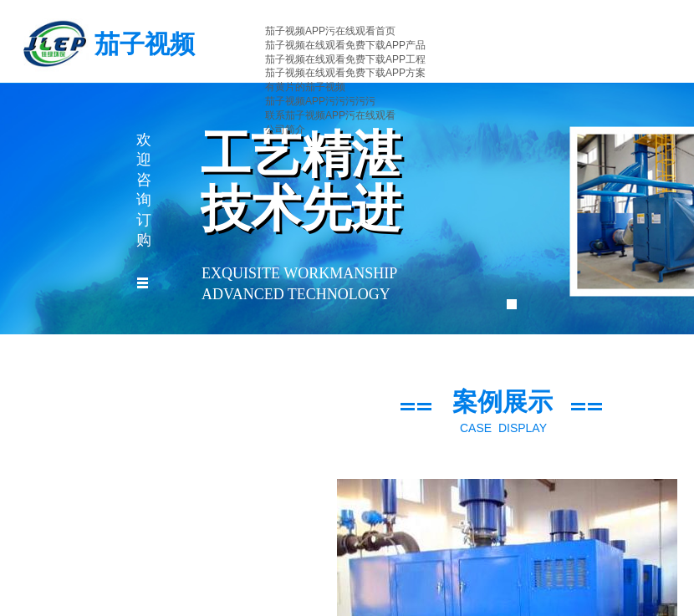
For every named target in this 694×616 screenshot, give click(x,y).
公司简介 (285, 130)
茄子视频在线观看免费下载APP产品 (345, 45)
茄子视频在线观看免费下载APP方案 (345, 73)
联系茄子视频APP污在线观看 (330, 115)
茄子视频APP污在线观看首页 (330, 31)
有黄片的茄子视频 (305, 87)
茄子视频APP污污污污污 (320, 101)
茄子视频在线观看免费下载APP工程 (345, 59)
